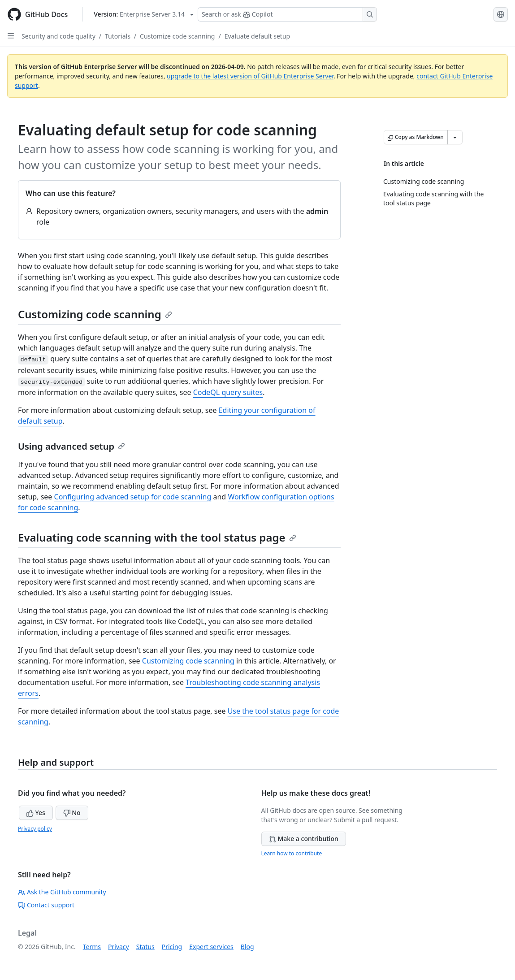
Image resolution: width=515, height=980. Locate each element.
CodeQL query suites (228, 392)
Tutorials (118, 36)
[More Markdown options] (455, 137)
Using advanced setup (71, 446)
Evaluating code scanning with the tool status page (157, 537)
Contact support (46, 905)
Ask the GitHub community (62, 892)
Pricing (172, 947)
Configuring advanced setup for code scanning (133, 497)
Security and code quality (58, 36)
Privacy (119, 947)
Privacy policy (35, 829)
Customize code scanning (177, 36)
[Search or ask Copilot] (287, 14)
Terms (92, 947)
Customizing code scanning (95, 314)
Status (145, 947)
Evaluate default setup (257, 36)
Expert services (211, 947)
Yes (36, 813)
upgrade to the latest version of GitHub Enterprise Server (250, 76)
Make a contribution (304, 839)
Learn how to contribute (292, 853)
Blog (247, 947)
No (72, 813)
